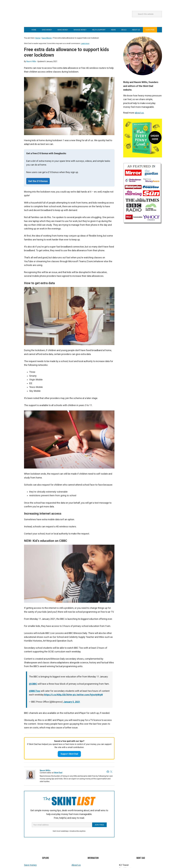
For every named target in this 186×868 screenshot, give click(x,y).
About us (76, 865)
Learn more (85, 43)
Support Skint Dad (69, 754)
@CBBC (33, 684)
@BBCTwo (35, 691)
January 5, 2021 (72, 702)
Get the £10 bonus (38, 181)
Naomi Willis (45, 770)
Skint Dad (56, 17)
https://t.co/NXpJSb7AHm (58, 695)
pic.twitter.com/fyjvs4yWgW (88, 695)
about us (139, 113)
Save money (30, 865)
